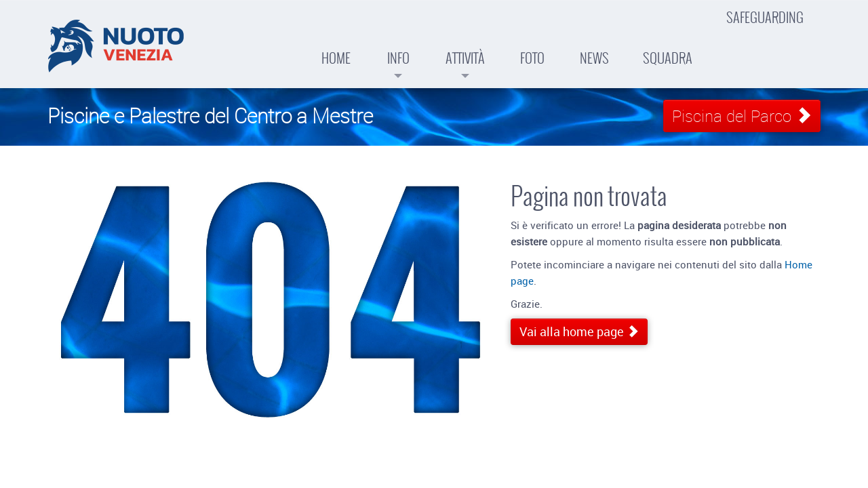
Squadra (668, 42)
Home (336, 42)
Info (398, 47)
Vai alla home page (579, 331)
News (594, 42)
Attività (465, 47)
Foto (532, 42)
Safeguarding (765, 18)
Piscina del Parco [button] (742, 116)
